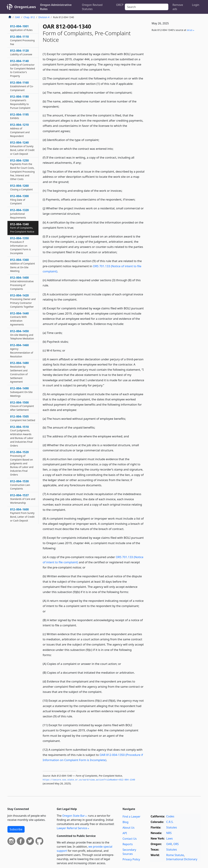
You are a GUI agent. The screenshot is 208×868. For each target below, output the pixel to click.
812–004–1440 (20, 319)
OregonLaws (25, 7)
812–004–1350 (21, 246)
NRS (169, 833)
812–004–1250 (23, 170)
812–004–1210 (20, 130)
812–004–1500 (22, 406)
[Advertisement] (175, 92)
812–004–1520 (22, 463)
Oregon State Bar (73, 816)
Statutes (172, 827)
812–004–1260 (22, 187)
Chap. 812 (29, 17)
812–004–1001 (21, 28)
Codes (170, 816)
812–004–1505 (23, 418)
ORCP (120, 5)
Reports (128, 844)
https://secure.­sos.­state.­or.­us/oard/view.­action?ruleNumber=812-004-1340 (89, 780)
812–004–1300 (20, 200)
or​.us (190, 30)
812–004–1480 (20, 372)
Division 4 (44, 17)
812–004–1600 (22, 515)
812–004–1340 (22, 228)
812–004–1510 (22, 436)
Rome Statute (175, 855)
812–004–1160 (22, 86)
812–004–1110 (23, 40)
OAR (17, 17)
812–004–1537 (23, 499)
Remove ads (178, 7)
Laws (170, 838)
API (125, 833)
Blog (126, 822)
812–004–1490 (21, 392)
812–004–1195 (20, 116)
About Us (129, 828)
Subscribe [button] (16, 829)
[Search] (147, 7)
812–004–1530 (20, 485)
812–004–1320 (20, 214)
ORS (176, 844)
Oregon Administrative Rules (56, 7)
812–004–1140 (23, 68)
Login (196, 5)
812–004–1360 (23, 265)
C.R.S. (170, 822)
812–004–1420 (23, 301)
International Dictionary (182, 859)
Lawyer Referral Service (72, 828)
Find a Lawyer (132, 817)
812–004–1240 (22, 148)
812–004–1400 (22, 283)
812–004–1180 (20, 102)
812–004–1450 (22, 335)
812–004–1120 (21, 52)
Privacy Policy (131, 859)
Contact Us (130, 839)
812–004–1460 (22, 351)
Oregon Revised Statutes (92, 7)
